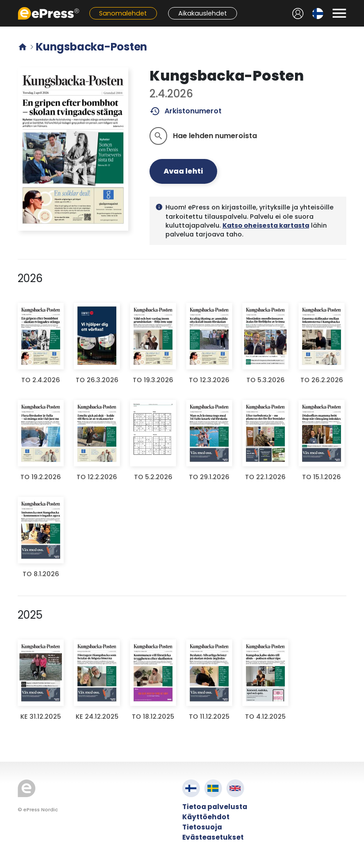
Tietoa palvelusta (215, 807)
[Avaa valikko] (339, 13)
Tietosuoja (202, 827)
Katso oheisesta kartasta (266, 225)
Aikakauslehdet (203, 13)
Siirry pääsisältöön (5, 5)
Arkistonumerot (186, 111)
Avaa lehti (183, 171)
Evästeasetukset (213, 837)
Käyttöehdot (206, 817)
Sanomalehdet (123, 13)
